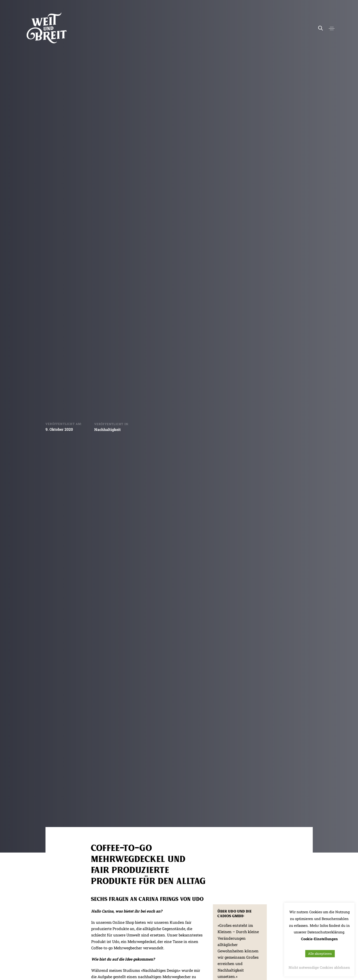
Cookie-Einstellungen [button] (319, 939)
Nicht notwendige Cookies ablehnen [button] (319, 967)
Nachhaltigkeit (107, 430)
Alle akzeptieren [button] (320, 954)
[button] (332, 28)
